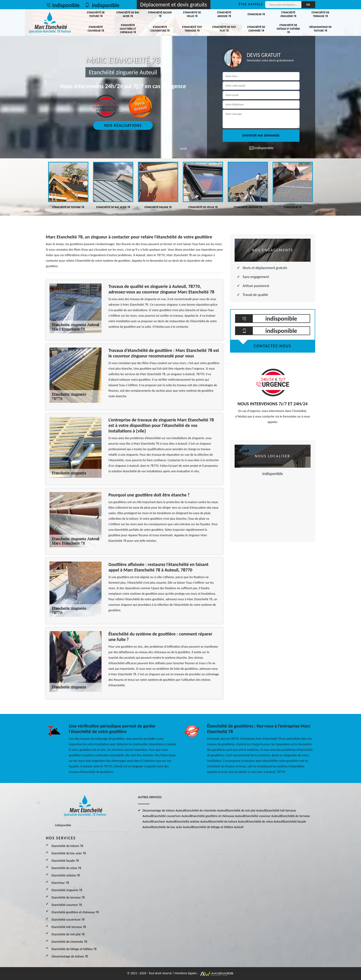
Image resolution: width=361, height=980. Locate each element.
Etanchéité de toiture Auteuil (228, 822)
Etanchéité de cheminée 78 (256, 29)
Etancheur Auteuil (164, 822)
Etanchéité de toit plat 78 (224, 29)
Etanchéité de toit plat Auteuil (246, 810)
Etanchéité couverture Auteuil (172, 816)
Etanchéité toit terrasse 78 (192, 29)
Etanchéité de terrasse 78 (320, 14)
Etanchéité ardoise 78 (224, 14)
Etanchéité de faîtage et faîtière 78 (288, 29)
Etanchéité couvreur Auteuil (262, 816)
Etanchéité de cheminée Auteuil (206, 810)
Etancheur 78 (256, 14)
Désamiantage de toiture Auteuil (164, 810)
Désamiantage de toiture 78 (320, 29)
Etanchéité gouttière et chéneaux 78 (128, 29)
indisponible (63, 5)
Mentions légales (186, 973)
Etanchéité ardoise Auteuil (192, 822)
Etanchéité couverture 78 (160, 29)
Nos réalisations (123, 125)
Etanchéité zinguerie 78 (288, 14)
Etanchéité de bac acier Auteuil (172, 827)
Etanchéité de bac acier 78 (128, 14)
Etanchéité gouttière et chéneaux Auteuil (218, 816)
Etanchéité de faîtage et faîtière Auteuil (218, 827)
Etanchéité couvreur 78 (96, 29)
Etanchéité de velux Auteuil (265, 822)
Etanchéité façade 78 (160, 14)
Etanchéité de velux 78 (192, 14)
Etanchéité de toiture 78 (96, 14)
